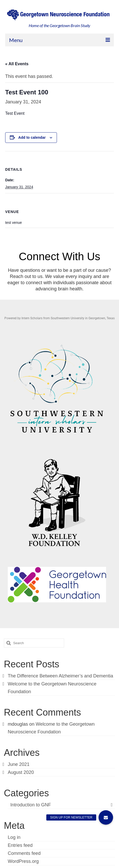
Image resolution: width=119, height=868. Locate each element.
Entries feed (20, 845)
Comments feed (24, 853)
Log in (14, 837)
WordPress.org (23, 861)
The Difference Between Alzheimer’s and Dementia (60, 676)
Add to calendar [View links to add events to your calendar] (32, 137)
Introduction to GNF (31, 805)
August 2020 (21, 772)
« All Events (17, 64)
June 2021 (19, 764)
